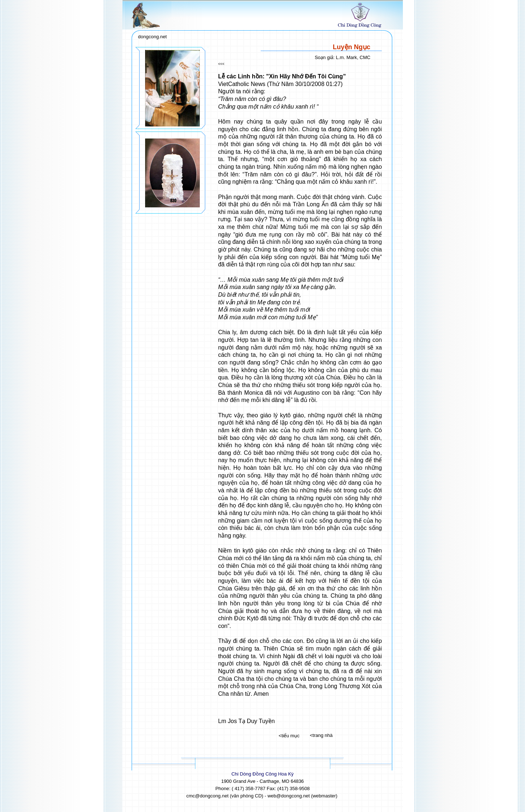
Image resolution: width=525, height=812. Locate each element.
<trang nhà (321, 735)
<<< (221, 64)
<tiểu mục (289, 736)
